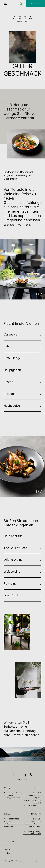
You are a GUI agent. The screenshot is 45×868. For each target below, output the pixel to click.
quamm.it (39, 861)
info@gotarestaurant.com (13, 824)
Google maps (9, 826)
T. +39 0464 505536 (11, 819)
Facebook (7, 853)
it (9, 842)
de (13, 842)
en (5, 842)
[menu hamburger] (5, 4)
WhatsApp (7, 821)
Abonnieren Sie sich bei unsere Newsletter (32, 832)
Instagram (7, 849)
